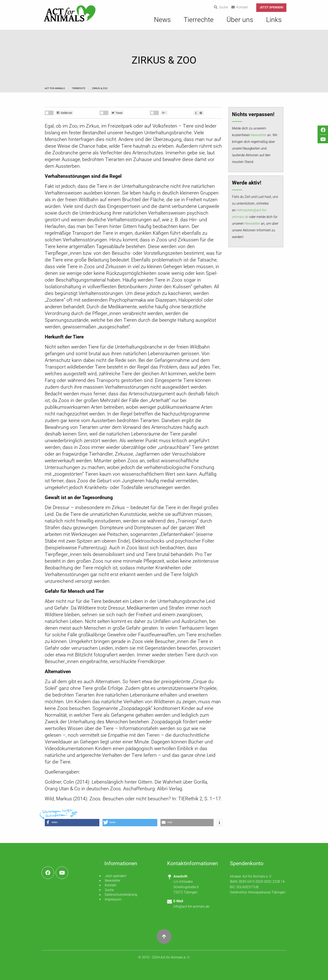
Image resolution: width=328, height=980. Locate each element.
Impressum (113, 899)
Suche (109, 890)
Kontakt (111, 885)
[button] (72, 823)
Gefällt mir (64, 113)
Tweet (117, 113)
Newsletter (259, 135)
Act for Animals (55, 88)
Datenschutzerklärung (121, 895)
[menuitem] (162, 22)
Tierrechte (79, 88)
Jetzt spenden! (271, 7)
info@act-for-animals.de (191, 906)
